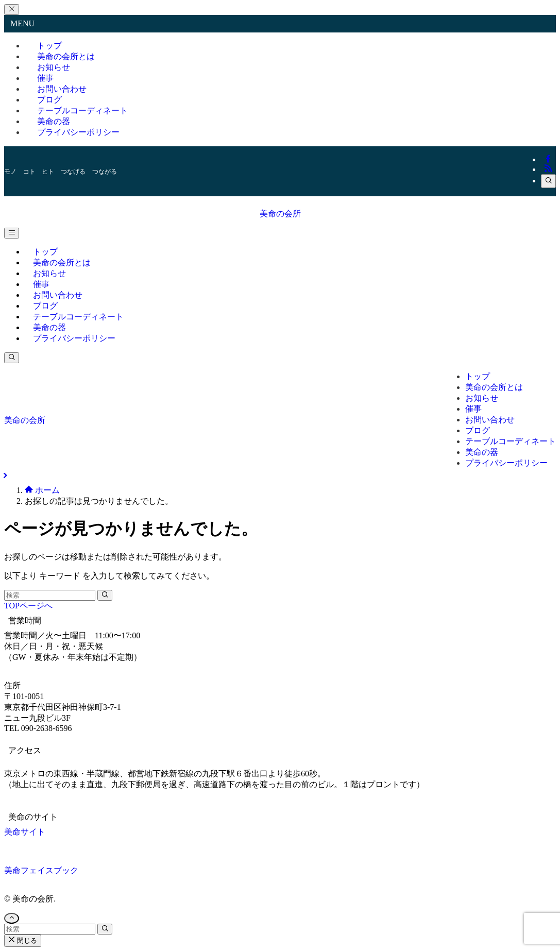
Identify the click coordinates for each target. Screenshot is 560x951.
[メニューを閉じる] (12, 10)
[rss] (548, 169)
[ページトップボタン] (12, 918)
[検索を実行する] (105, 595)
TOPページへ (28, 606)
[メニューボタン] (12, 233)
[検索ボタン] (12, 358)
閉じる (23, 940)
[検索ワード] (50, 595)
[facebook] (548, 159)
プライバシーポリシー (78, 132)
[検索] (548, 181)
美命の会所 (280, 214)
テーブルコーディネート (82, 111)
